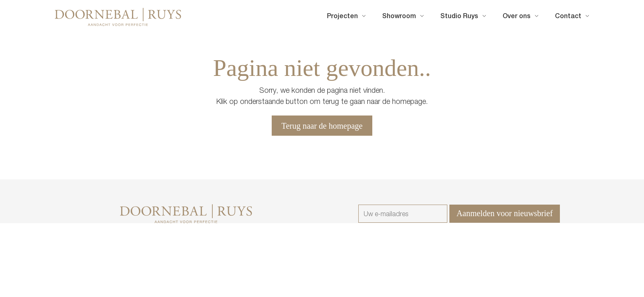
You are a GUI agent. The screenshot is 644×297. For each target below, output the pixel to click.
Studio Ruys (459, 17)
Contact (568, 17)
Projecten (342, 17)
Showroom (399, 17)
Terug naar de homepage (322, 126)
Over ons (517, 17)
